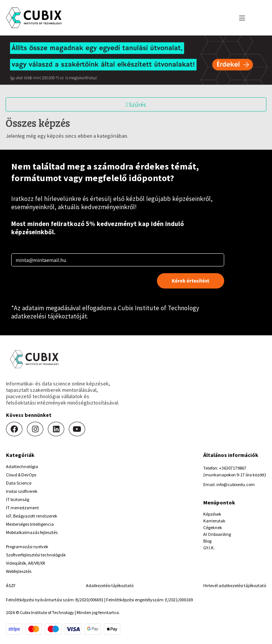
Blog (207, 541)
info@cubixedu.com (236, 484)
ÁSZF (11, 585)
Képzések (212, 514)
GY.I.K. (209, 548)
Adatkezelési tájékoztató (110, 585)
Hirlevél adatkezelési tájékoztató (235, 585)
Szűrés (136, 104)
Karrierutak (214, 521)
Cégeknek (213, 527)
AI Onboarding (217, 534)
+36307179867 (233, 468)
